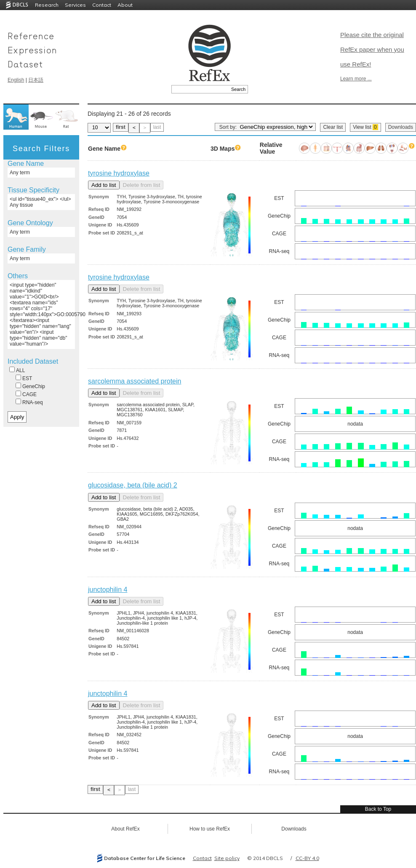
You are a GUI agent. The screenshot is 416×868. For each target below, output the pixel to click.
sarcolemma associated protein (135, 381)
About (125, 5)
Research (47, 5)
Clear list (333, 127)
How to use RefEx (210, 829)
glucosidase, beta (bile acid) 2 (133, 485)
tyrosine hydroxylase (119, 173)
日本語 (36, 80)
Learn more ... (356, 79)
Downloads (401, 127)
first (121, 127)
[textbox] (200, 89)
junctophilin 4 (108, 590)
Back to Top (378, 809)
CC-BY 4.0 (307, 858)
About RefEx (125, 829)
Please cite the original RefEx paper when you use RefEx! (372, 49)
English (16, 80)
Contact (102, 5)
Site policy (227, 858)
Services (75, 5)
